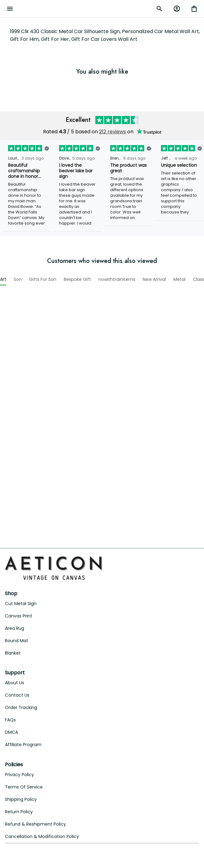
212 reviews (113, 124)
